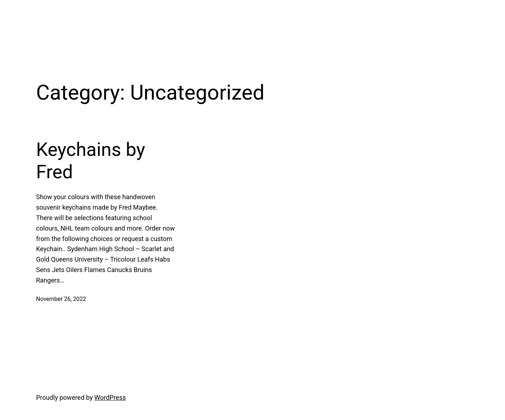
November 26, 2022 (61, 299)
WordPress (110, 397)
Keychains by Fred (91, 161)
